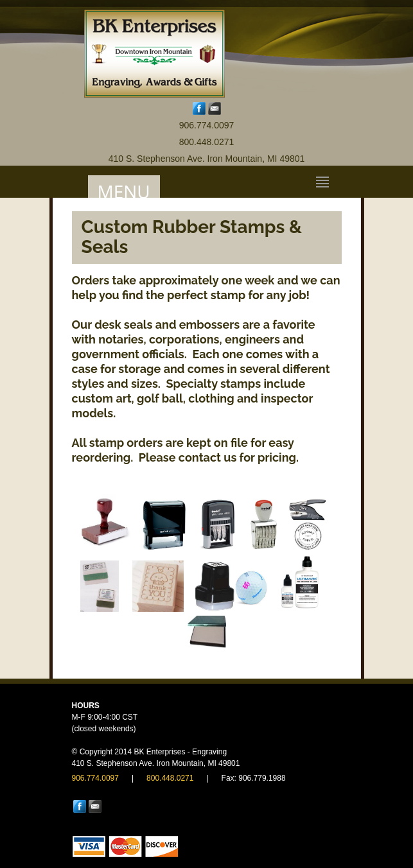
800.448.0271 (207, 142)
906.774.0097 (207, 125)
